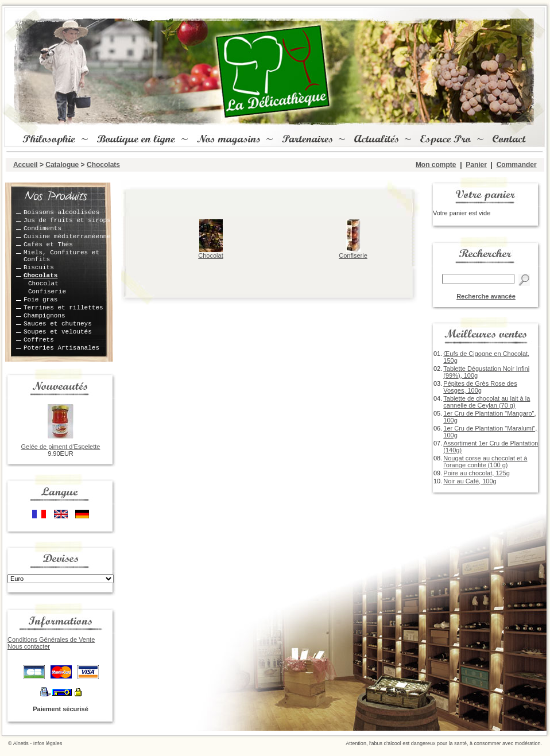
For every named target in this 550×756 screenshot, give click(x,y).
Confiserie (47, 292)
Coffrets (39, 340)
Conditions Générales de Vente (51, 639)
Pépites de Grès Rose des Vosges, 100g (480, 387)
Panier (476, 165)
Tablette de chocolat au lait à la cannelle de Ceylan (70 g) (487, 402)
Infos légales (48, 743)
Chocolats (103, 165)
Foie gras (40, 300)
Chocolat (43, 284)
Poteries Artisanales (61, 348)
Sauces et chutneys (58, 324)
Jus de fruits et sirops (67, 220)
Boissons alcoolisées (61, 212)
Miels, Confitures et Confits (61, 256)
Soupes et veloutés (58, 332)
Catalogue (62, 165)
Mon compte (436, 165)
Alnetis (21, 743)
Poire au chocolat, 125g (477, 473)
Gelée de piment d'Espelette (61, 447)
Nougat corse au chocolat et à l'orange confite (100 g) (485, 462)
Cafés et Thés (48, 245)
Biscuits (39, 267)
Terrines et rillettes (63, 308)
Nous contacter (29, 646)
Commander (517, 165)
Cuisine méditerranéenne (67, 237)
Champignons (44, 316)
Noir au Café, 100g (470, 481)
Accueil (26, 165)
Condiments (42, 228)
